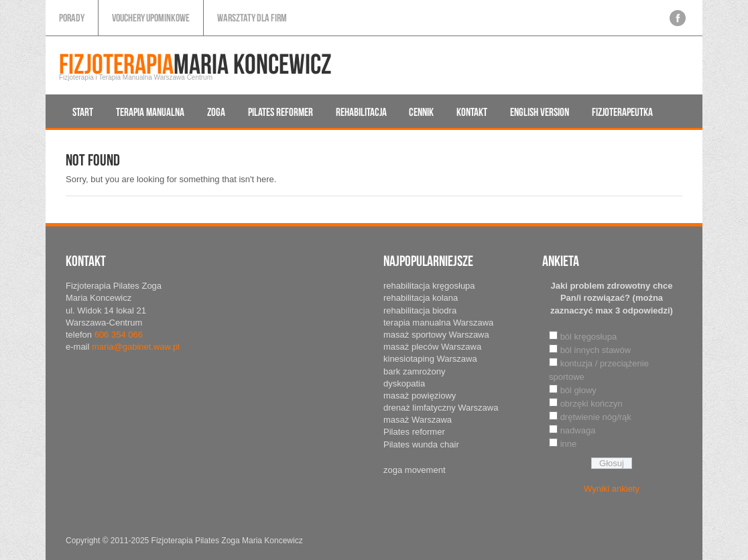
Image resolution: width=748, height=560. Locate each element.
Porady (72, 18)
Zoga (216, 112)
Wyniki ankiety (612, 489)
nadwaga (578, 430)
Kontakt (472, 112)
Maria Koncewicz (195, 65)
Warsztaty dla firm (252, 18)
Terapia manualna (150, 112)
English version (540, 112)
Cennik (421, 112)
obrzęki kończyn (591, 404)
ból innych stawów (596, 350)
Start (83, 112)
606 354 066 (119, 335)
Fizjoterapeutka (622, 112)
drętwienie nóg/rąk (596, 417)
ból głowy (578, 390)
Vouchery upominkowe (151, 18)
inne (569, 444)
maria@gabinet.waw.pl (136, 347)
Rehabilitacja (361, 112)
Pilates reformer (280, 112)
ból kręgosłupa (589, 337)
